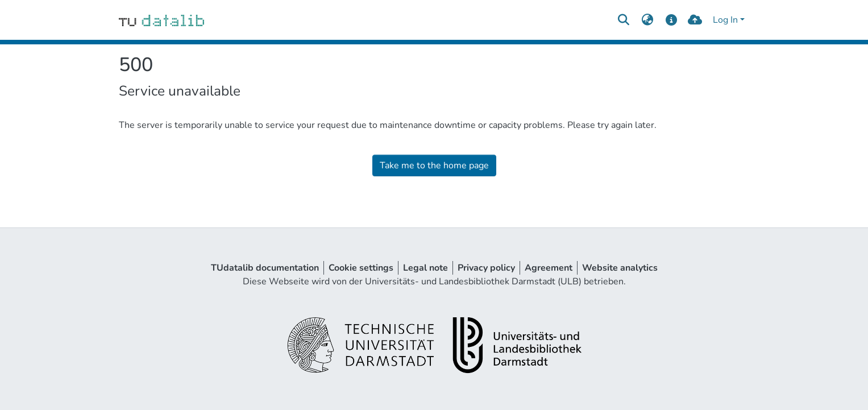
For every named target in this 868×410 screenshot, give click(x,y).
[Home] (162, 20)
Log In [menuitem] (725, 20)
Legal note (425, 268)
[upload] (695, 20)
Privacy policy (486, 268)
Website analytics (620, 268)
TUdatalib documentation (265, 268)
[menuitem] (648, 20)
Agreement (549, 268)
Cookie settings (361, 268)
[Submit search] (624, 20)
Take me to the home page (434, 165)
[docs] (671, 20)
